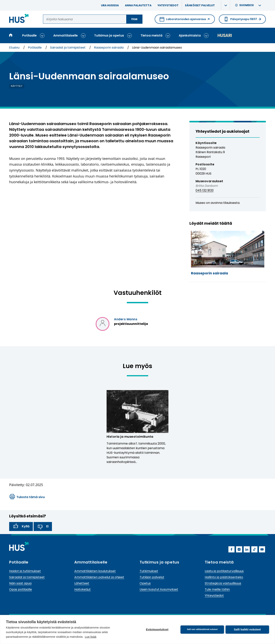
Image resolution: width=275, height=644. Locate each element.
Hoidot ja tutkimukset (25, 571)
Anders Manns (126, 319)
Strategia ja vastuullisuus (223, 583)
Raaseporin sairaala (109, 48)
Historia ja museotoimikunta (130, 437)
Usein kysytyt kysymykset (159, 589)
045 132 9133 (205, 190)
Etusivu (15, 48)
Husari (225, 35)
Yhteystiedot (168, 5)
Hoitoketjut (82, 589)
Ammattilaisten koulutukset (95, 571)
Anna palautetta (138, 5)
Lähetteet (82, 583)
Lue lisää (91, 637)
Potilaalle (29, 35)
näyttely (17, 86)
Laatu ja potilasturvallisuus (224, 571)
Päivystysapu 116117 (242, 19)
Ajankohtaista (190, 35)
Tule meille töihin (217, 589)
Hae (134, 19)
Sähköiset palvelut (200, 5)
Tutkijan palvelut (152, 577)
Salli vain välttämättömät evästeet (202, 629)
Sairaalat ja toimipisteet (68, 48)
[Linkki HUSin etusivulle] (19, 19)
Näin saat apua (20, 583)
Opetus (145, 583)
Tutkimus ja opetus (109, 35)
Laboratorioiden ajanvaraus (185, 20)
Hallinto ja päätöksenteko (224, 577)
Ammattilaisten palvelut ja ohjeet (99, 577)
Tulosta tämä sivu (27, 497)
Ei (43, 526)
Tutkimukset (149, 571)
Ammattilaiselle (66, 35)
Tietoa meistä (151, 35)
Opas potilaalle (21, 589)
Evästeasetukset (157, 629)
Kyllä (21, 526)
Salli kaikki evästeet (247, 629)
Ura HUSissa (110, 5)
